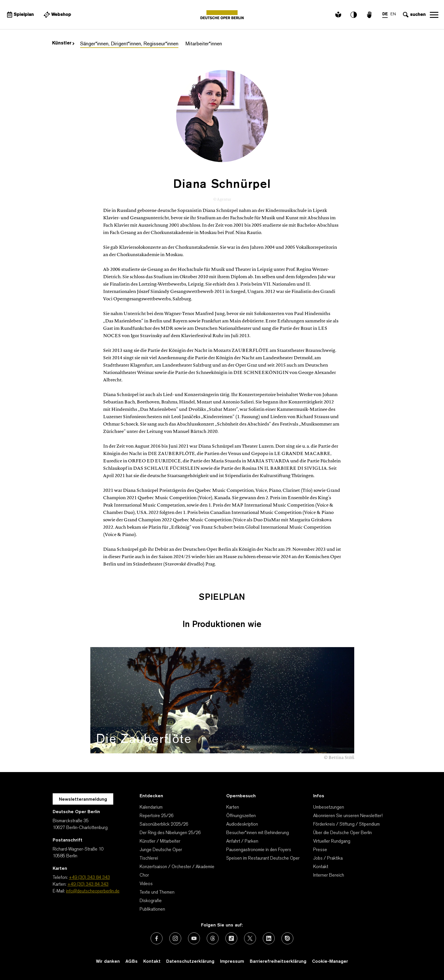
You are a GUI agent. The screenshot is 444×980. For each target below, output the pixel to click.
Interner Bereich (329, 875)
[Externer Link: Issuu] (287, 938)
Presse (320, 850)
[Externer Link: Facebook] (157, 938)
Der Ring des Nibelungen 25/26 (170, 833)
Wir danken (108, 962)
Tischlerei (149, 858)
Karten (233, 807)
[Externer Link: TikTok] (231, 938)
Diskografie (151, 901)
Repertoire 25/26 (157, 816)
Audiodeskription (242, 824)
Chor (144, 875)
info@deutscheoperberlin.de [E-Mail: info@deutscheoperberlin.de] (93, 891)
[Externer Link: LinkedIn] (269, 938)
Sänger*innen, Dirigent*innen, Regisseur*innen (129, 44)
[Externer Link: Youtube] (194, 938)
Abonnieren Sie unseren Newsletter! (348, 816)
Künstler (63, 43)
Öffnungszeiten (241, 816)
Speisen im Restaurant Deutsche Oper (263, 858)
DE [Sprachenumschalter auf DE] (385, 14)
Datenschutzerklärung (190, 962)
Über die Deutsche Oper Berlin (342, 833)
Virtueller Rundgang (332, 841)
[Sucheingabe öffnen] (414, 15)
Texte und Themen (157, 892)
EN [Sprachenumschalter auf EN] (393, 14)
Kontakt (321, 867)
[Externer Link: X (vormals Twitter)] (250, 938)
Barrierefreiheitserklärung (278, 962)
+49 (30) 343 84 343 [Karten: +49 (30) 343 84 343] (88, 885)
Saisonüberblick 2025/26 (164, 824)
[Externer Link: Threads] (213, 938)
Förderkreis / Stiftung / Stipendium (346, 824)
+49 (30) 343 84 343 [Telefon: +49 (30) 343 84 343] (89, 878)
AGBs (132, 962)
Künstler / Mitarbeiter (160, 841)
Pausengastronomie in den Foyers (259, 850)
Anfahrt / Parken (242, 841)
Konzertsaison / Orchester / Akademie (177, 867)
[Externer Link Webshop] (57, 15)
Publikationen (152, 909)
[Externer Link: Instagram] (175, 938)
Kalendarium (151, 807)
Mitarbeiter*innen (204, 44)
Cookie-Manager (330, 962)
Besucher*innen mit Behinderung (258, 833)
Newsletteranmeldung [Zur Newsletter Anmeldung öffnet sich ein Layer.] (83, 800)
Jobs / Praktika (328, 858)
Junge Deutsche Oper (161, 850)
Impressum (232, 962)
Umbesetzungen (329, 807)
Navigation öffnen (434, 15)
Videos (146, 884)
